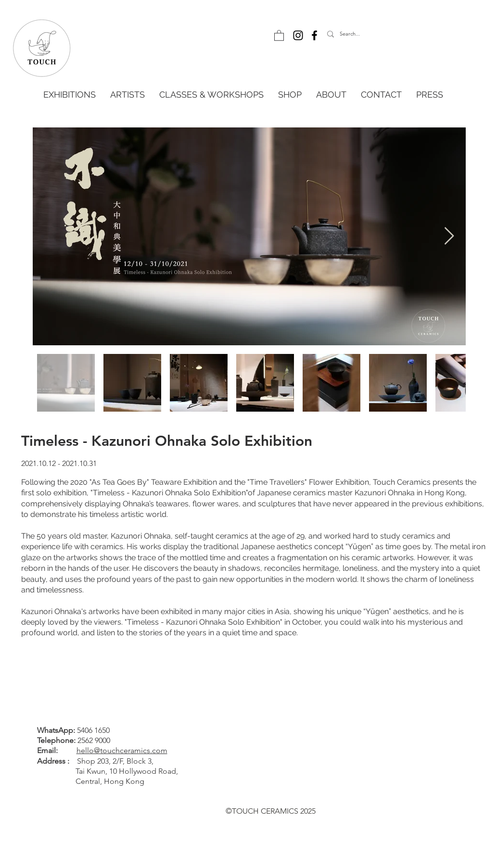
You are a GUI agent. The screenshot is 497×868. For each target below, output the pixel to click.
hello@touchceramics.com (122, 750)
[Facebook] (314, 35)
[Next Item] (449, 236)
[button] (279, 35)
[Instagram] (298, 35)
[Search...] (371, 34)
